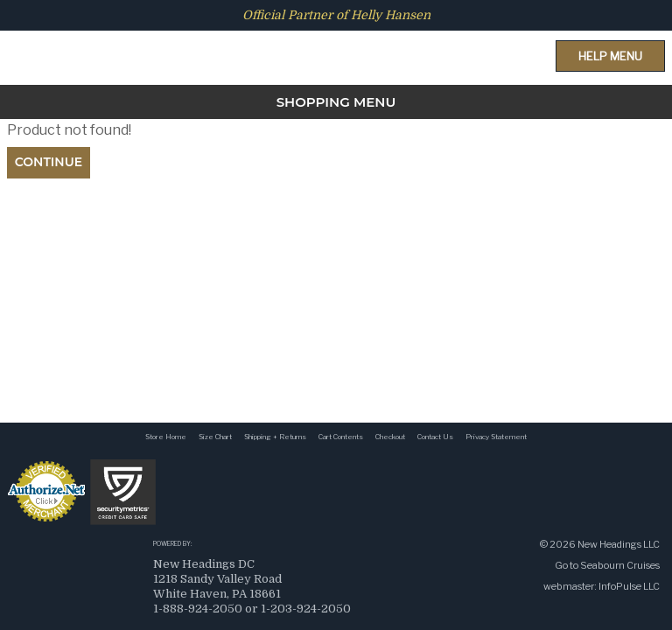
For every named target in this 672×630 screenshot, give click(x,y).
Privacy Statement (496, 437)
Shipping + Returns (275, 437)
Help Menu (610, 56)
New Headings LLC (619, 544)
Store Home (166, 437)
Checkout (390, 437)
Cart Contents (341, 437)
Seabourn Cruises (620, 565)
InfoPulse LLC (629, 586)
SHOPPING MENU (336, 102)
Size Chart (215, 437)
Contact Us (435, 437)
